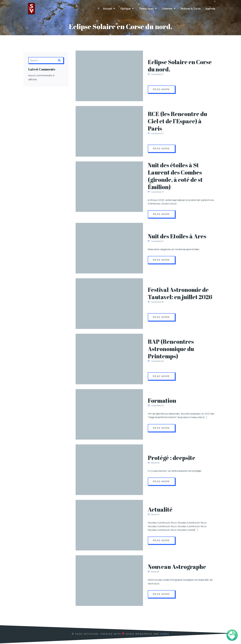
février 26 (154, 463)
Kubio (165, 635)
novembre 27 (156, 75)
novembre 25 (156, 406)
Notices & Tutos (191, 9)
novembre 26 (156, 303)
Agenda (210, 9)
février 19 (153, 515)
